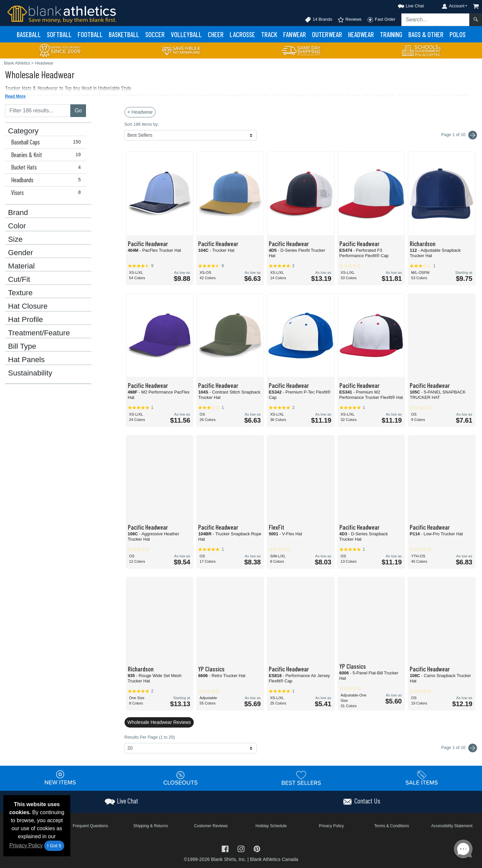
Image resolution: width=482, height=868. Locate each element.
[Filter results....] (38, 111)
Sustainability (30, 373)
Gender (21, 253)
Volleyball (186, 34)
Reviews (349, 20)
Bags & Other (426, 34)
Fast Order (381, 20)
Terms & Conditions (392, 826)
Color (17, 226)
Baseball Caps (47, 142)
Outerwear (327, 34)
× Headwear (140, 112)
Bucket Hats (47, 167)
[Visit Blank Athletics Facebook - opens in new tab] (226, 848)
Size (15, 239)
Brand (18, 213)
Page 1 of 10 (459, 748)
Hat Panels (26, 360)
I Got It (54, 846)
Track (269, 34)
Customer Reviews (211, 826)
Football (90, 34)
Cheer (216, 34)
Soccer (155, 34)
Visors (47, 193)
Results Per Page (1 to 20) (150, 737)
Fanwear (295, 34)
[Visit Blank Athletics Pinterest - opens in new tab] (257, 848)
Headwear (361, 34)
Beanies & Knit (47, 155)
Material (21, 266)
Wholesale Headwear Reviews (159, 722)
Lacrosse (242, 34)
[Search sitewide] (435, 20)
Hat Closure (28, 306)
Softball (59, 34)
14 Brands (318, 20)
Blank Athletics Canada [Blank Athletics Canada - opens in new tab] (274, 859)
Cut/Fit (19, 280)
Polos (458, 34)
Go (78, 111)
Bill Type (22, 346)
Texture (20, 293)
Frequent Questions (90, 826)
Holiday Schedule (271, 826)
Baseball (29, 34)
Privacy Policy (26, 845)
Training (391, 34)
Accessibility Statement (452, 826)
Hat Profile (26, 320)
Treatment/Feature (39, 333)
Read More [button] (15, 96)
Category (23, 131)
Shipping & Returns (150, 826)
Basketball (124, 34)
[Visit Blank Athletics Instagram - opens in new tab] (242, 848)
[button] (405, 5)
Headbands (47, 180)
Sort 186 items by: (142, 124)
